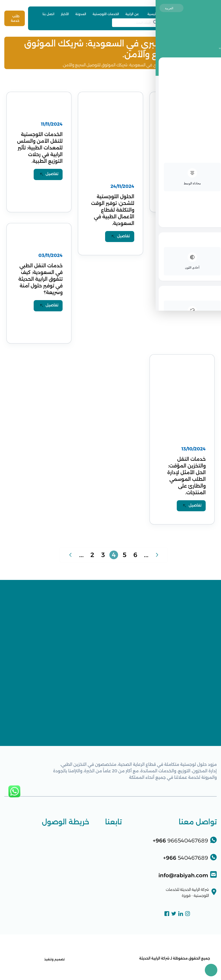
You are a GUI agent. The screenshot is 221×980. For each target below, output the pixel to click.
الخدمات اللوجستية (106, 14)
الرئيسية (153, 14)
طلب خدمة (15, 18)
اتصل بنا (48, 14)
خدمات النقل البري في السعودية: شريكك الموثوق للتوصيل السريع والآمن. (123, 65)
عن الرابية (132, 14)
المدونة (81, 14)
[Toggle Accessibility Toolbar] (211, 970)
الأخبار (65, 14)
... (81, 558)
